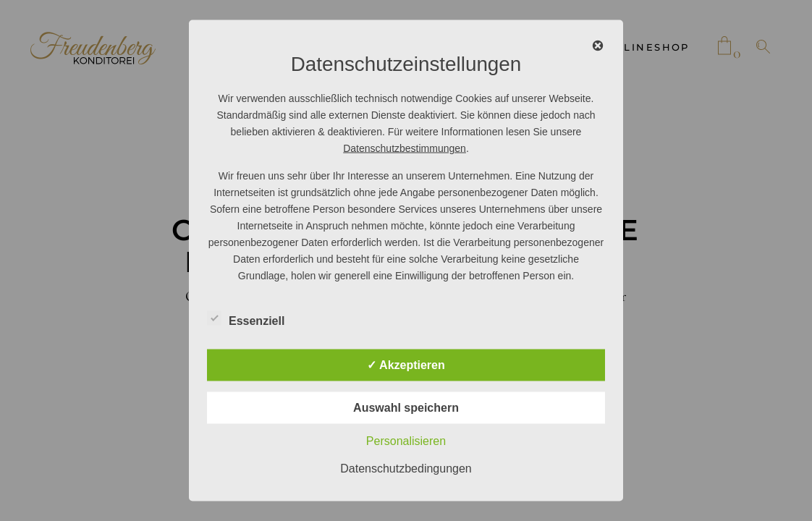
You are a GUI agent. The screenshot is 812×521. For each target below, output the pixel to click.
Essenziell (246, 319)
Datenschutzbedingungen (406, 469)
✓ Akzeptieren (406, 365)
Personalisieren (406, 441)
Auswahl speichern (406, 408)
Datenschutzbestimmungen (405, 148)
